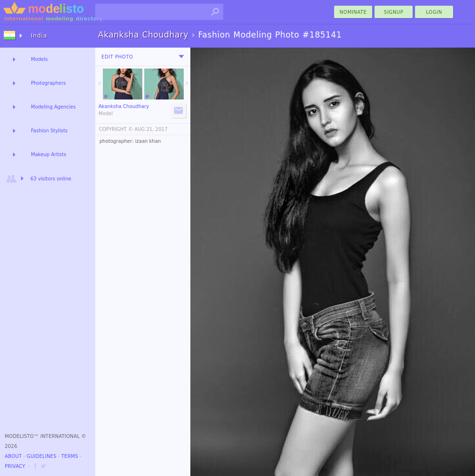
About (13, 456)
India (39, 36)
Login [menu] (434, 12)
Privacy (15, 466)
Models (39, 59)
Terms (70, 456)
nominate (353, 12)
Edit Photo (117, 57)
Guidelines (42, 456)
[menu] (181, 57)
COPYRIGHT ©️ (116, 129)
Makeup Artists (49, 154)
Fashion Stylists (49, 131)
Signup (394, 12)
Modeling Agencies (53, 107)
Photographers (48, 83)
